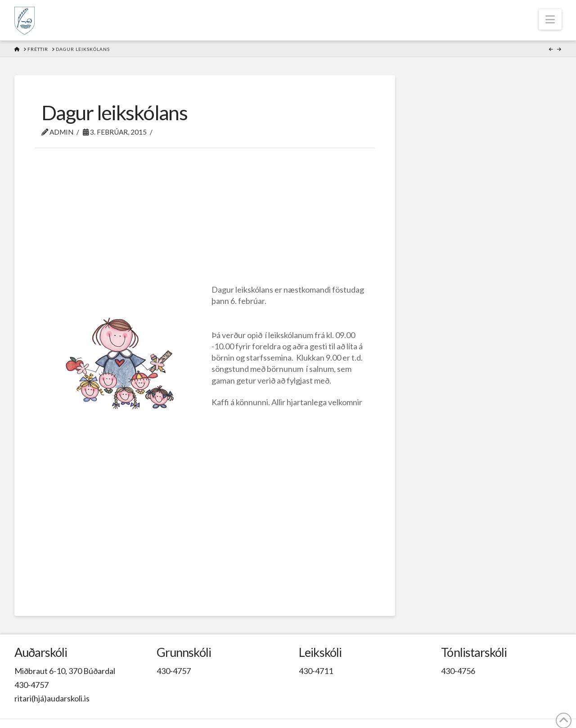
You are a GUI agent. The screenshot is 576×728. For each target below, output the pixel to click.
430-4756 (458, 671)
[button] (550, 19)
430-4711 (316, 671)
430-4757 (31, 685)
